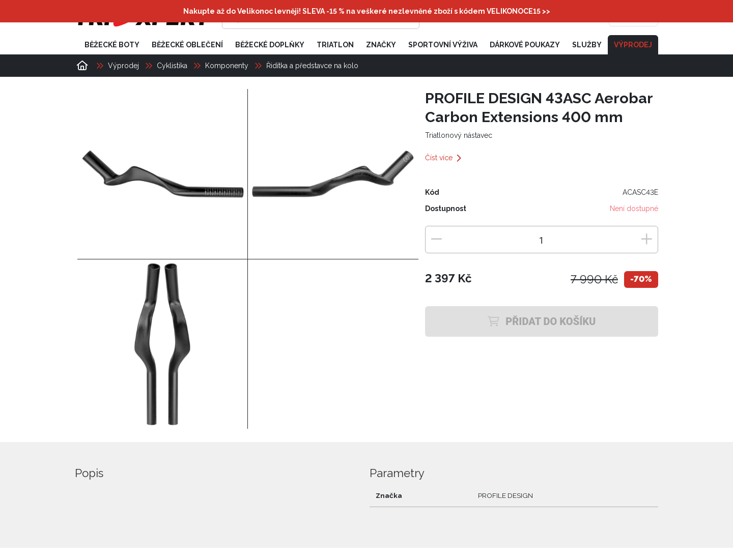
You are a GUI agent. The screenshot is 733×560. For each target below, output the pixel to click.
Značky (381, 45)
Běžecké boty (112, 45)
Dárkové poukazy (525, 45)
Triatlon (335, 45)
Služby (587, 45)
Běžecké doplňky (270, 45)
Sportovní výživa (443, 45)
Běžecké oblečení (187, 45)
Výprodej (633, 45)
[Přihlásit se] (502, 18)
